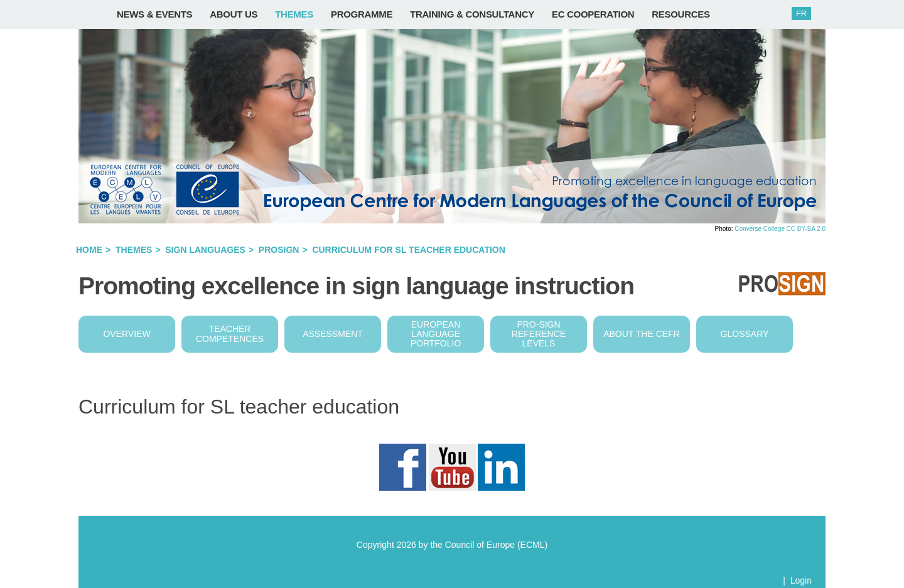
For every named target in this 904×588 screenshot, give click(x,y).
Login (801, 580)
